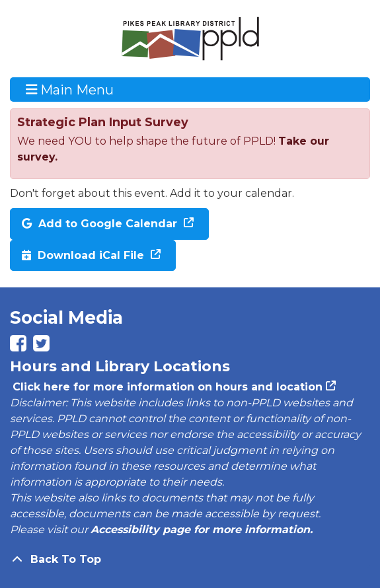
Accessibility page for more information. (202, 530)
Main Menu (70, 89)
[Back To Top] (190, 560)
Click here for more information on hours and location (166, 387)
